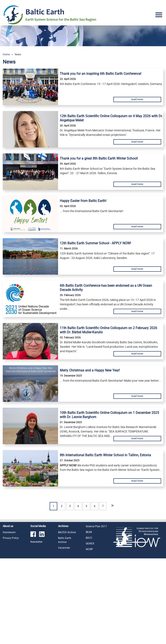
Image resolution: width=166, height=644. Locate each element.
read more (137, 99)
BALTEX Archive (67, 532)
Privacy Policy (11, 538)
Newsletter (36, 542)
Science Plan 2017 (96, 526)
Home (6, 54)
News (18, 54)
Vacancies (64, 548)
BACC (89, 538)
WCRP (89, 549)
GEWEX (90, 544)
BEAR (89, 532)
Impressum (9, 532)
